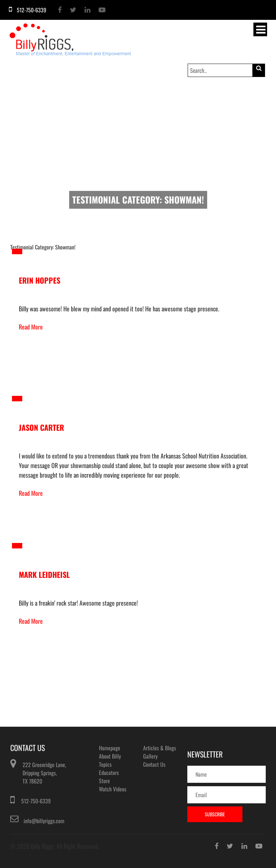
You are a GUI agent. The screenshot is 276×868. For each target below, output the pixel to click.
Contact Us (154, 764)
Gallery (150, 756)
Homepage (110, 748)
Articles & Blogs (160, 748)
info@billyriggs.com (44, 821)
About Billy (110, 756)
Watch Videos (113, 789)
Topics (105, 764)
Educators (109, 773)
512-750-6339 (36, 801)
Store (104, 781)
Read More (31, 327)
